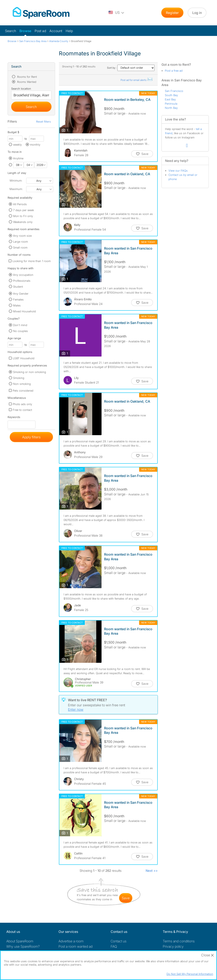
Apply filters (31, 437)
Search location (21, 89)
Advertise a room (71, 941)
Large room (20, 242)
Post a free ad (174, 71)
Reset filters (43, 122)
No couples (20, 331)
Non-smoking (22, 384)
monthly (35, 145)
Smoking (19, 378)
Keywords (14, 418)
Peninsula (171, 104)
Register (172, 13)
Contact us (119, 941)
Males (17, 305)
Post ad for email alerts (137, 80)
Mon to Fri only (23, 216)
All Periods (20, 204)
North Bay (171, 108)
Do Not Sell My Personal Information (190, 974)
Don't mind (20, 325)
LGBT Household (24, 358)
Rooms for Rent (27, 77)
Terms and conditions (179, 941)
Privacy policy (173, 946)
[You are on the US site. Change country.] (117, 13)
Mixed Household (24, 311)
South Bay (171, 95)
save (126, 898)
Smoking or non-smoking (30, 372)
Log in (197, 13)
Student (18, 287)
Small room (20, 247)
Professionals (22, 281)
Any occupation (23, 275)
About (20, 941)
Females (18, 299)
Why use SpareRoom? (23, 946)
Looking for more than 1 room (32, 261)
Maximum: (16, 189)
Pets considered (23, 391)
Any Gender (21, 294)
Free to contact (22, 410)
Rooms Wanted (26, 82)
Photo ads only (22, 404)
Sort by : (131, 68)
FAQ (114, 946)
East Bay (170, 99)
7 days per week (24, 210)
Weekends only (23, 222)
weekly (17, 145)
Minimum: (16, 180)
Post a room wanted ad (75, 946)
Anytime (18, 158)
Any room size (22, 236)
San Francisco (174, 91)
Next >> (152, 871)
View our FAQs (178, 171)
